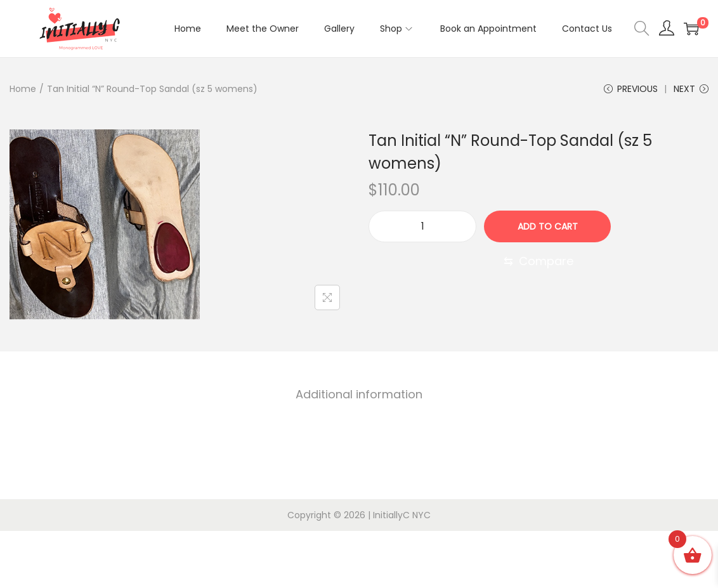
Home (23, 89)
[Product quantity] (422, 226)
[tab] (359, 395)
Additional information (359, 394)
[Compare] (538, 261)
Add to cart (548, 226)
